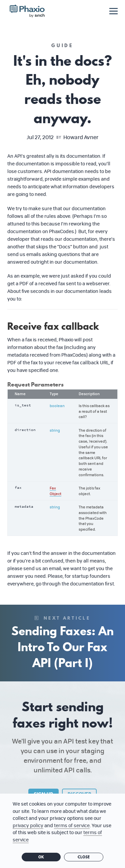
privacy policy (28, 825)
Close (84, 857)
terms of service (72, 825)
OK (41, 857)
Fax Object (55, 491)
